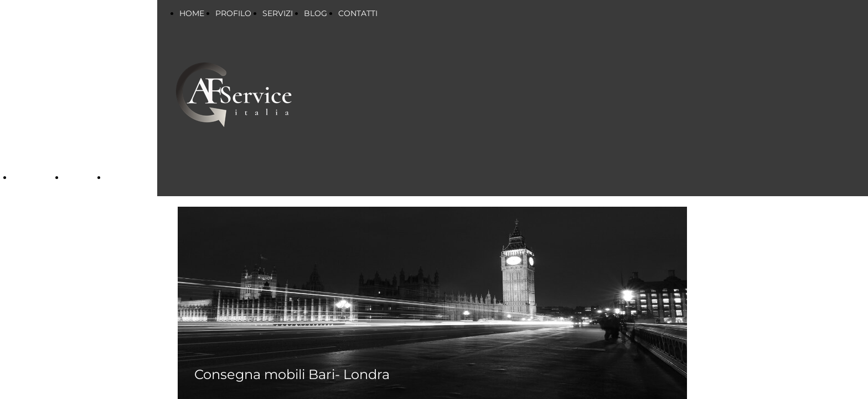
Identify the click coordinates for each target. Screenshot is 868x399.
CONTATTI (358, 13)
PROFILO (233, 13)
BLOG (316, 13)
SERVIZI (30, 178)
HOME (192, 13)
